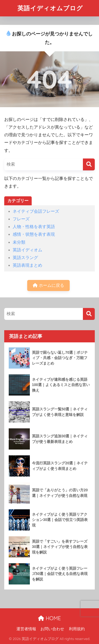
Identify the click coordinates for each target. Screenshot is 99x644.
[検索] (89, 164)
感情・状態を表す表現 (34, 234)
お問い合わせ (52, 629)
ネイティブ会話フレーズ (36, 211)
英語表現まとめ (27, 265)
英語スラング (25, 258)
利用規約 (77, 629)
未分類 (19, 242)
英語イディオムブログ (50, 8)
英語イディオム (27, 250)
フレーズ (21, 219)
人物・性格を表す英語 (34, 227)
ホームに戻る (48, 285)
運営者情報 (26, 629)
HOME (49, 618)
